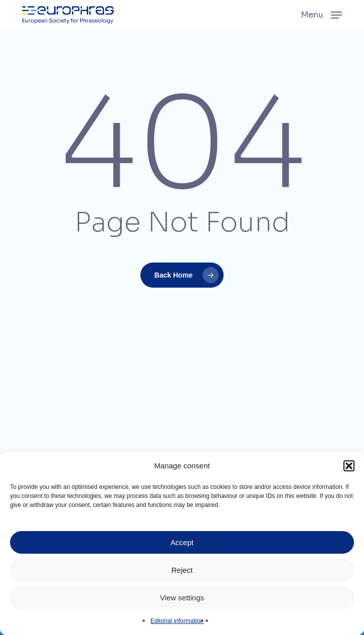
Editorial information (177, 621)
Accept (182, 542)
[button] (349, 466)
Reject (182, 570)
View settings (182, 598)
